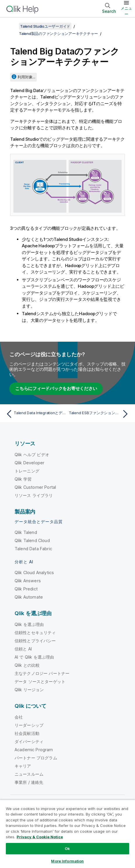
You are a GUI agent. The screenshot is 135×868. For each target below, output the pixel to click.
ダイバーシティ (29, 741)
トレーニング (27, 471)
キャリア (23, 766)
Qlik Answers (28, 581)
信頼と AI (23, 649)
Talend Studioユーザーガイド (45, 26)
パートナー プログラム (36, 758)
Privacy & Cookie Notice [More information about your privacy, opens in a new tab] (40, 837)
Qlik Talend (26, 532)
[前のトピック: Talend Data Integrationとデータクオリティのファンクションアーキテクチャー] (35, 414)
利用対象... (26, 77)
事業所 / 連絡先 (29, 782)
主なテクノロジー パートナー (42, 673)
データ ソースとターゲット (40, 681)
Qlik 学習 (23, 479)
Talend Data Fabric (33, 549)
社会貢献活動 (27, 733)
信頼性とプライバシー (35, 641)
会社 (19, 717)
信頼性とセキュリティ (35, 633)
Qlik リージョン (29, 690)
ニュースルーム (29, 774)
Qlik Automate (29, 597)
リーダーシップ (29, 725)
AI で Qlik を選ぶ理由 (34, 657)
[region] (67, 834)
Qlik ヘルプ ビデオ (32, 455)
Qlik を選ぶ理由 (29, 624)
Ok (67, 848)
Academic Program (34, 750)
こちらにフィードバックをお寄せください (56, 388)
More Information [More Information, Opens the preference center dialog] (67, 861)
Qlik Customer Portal (35, 487)
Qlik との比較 (27, 665)
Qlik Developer (29, 463)
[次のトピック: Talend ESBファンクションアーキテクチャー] (100, 414)
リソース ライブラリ (34, 495)
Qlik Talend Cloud (32, 540)
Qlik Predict (26, 589)
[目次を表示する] (12, 26)
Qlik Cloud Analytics (34, 573)
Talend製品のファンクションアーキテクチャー (58, 33)
